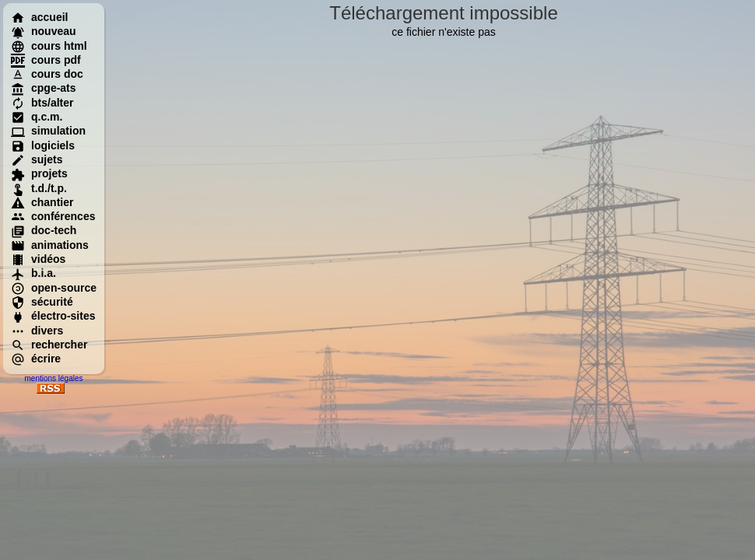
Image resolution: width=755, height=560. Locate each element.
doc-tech (44, 230)
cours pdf (46, 60)
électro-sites (53, 316)
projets (39, 173)
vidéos (38, 259)
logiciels (43, 145)
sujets (37, 159)
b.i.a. (33, 273)
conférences (53, 216)
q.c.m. (37, 117)
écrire (36, 359)
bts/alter (42, 103)
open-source (54, 288)
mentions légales (53, 378)
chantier (42, 202)
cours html (49, 46)
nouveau (44, 31)
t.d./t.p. (39, 188)
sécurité (42, 302)
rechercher (49, 345)
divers (37, 331)
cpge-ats (44, 88)
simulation (48, 131)
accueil (39, 17)
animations (50, 245)
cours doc (47, 74)
